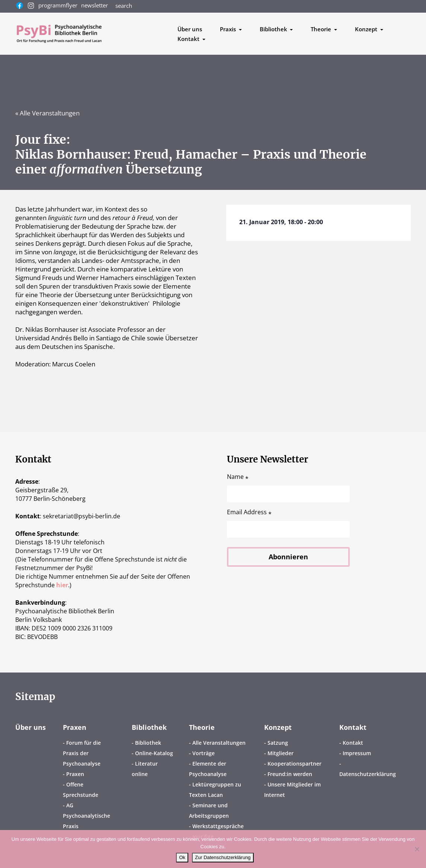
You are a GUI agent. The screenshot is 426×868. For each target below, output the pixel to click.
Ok (182, 857)
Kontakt (353, 727)
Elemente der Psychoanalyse (208, 769)
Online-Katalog (154, 753)
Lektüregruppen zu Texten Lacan (215, 790)
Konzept (278, 727)
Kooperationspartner (294, 764)
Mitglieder (281, 753)
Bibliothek (149, 727)
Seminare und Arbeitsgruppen (209, 810)
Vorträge (204, 753)
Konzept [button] (367, 29)
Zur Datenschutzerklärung (223, 857)
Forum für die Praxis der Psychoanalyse (82, 753)
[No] (417, 849)
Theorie (202, 727)
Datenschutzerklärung (368, 774)
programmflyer (58, 5)
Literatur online (145, 769)
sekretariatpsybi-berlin (81, 516)
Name (238, 477)
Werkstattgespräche (218, 826)
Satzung (278, 743)
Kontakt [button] (189, 39)
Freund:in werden (290, 774)
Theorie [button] (322, 29)
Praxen (75, 727)
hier (62, 585)
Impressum (357, 753)
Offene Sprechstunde (81, 790)
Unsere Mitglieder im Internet (292, 790)
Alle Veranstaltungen (219, 743)
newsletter (95, 5)
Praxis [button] (229, 29)
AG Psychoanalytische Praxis (87, 816)
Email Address (249, 512)
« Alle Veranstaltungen (47, 113)
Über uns (190, 29)
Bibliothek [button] (274, 29)
